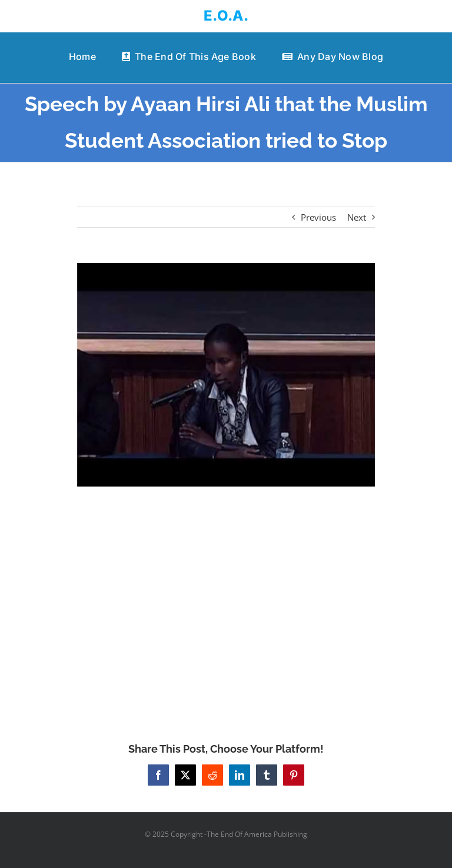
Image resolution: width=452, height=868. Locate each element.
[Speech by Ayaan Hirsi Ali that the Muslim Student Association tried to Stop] (226, 375)
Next (357, 217)
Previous (318, 217)
